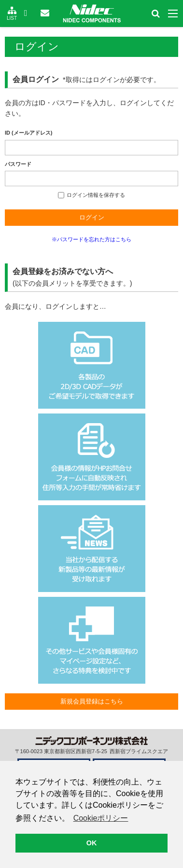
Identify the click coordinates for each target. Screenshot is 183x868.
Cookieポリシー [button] (101, 818)
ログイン (92, 217)
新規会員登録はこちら (92, 701)
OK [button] (92, 843)
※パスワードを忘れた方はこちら (91, 239)
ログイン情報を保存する (91, 195)
